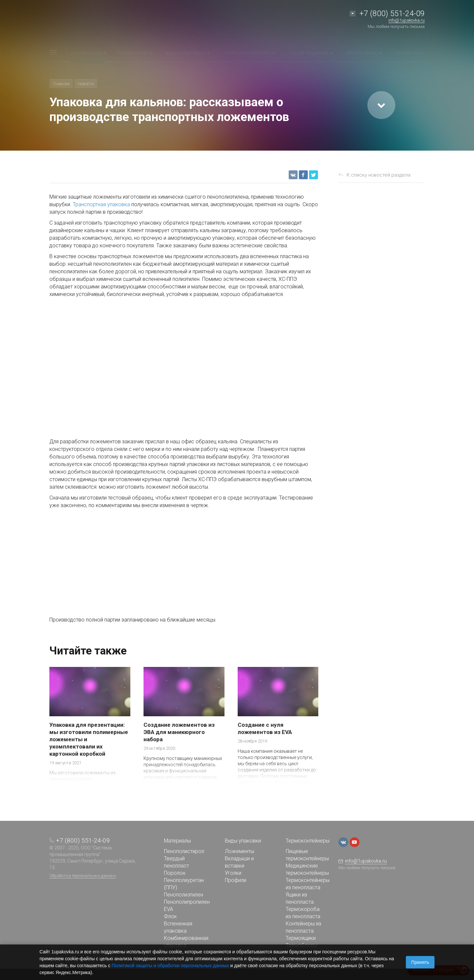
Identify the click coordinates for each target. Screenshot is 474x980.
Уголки (233, 873)
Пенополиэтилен (184, 895)
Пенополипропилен (187, 902)
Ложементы (239, 851)
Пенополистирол (184, 851)
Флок (170, 916)
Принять (420, 962)
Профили (236, 880)
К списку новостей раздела (379, 175)
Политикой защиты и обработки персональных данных (170, 966)
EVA (169, 909)
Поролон (175, 873)
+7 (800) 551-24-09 (392, 14)
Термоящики (301, 938)
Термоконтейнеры (308, 841)
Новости (86, 84)
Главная (61, 84)
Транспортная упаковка (101, 204)
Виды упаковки (243, 841)
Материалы (177, 841)
